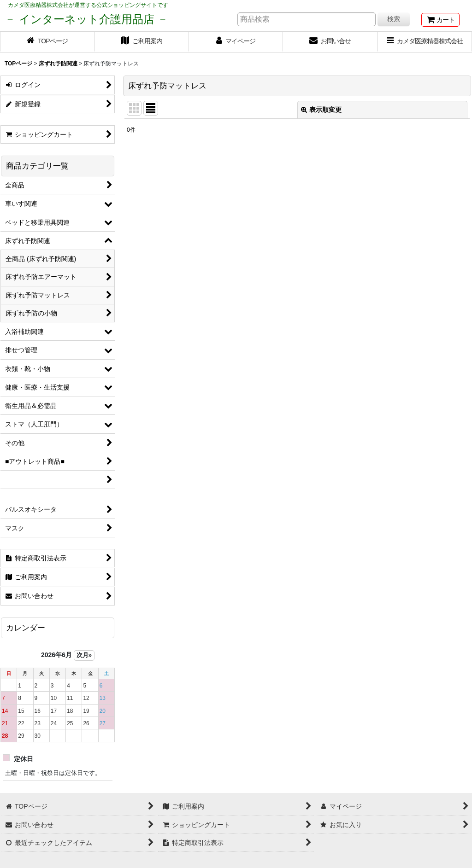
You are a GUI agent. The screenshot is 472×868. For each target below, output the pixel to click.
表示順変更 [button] (321, 110)
